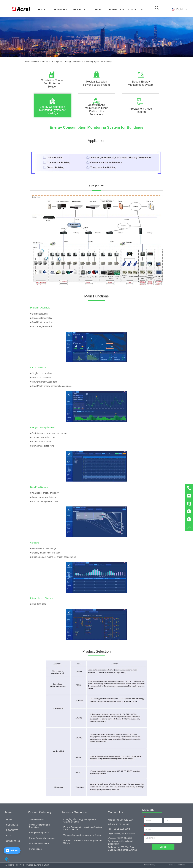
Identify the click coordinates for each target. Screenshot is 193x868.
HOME (42, 9)
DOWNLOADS (117, 9)
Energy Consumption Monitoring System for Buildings (88, 62)
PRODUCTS (79, 9)
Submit (163, 847)
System (59, 62)
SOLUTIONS (60, 9)
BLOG (98, 9)
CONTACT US (135, 9)
